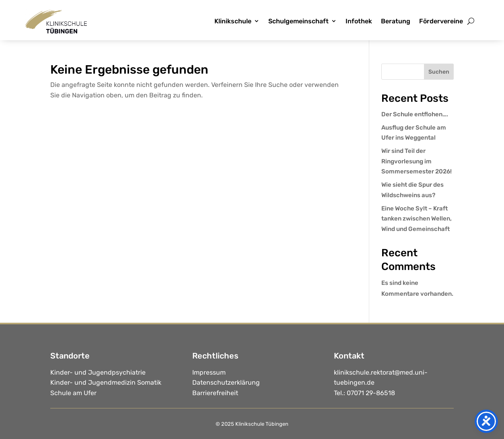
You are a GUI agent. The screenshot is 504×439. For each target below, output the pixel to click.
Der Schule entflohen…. (415, 114)
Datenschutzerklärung (226, 382)
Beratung (396, 21)
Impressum (209, 372)
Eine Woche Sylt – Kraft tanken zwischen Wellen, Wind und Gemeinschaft (417, 219)
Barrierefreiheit (215, 393)
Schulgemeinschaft (298, 21)
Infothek (359, 21)
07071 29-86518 (371, 393)
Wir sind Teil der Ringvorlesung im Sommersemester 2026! (417, 161)
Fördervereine (441, 21)
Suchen (439, 72)
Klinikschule (233, 21)
